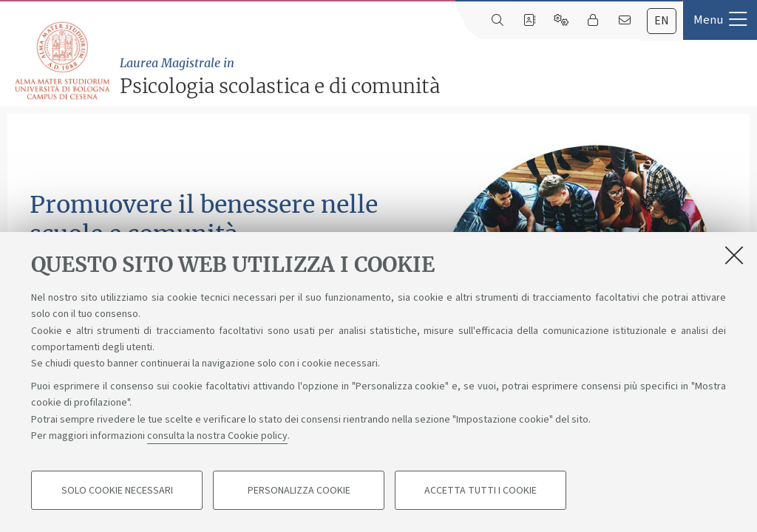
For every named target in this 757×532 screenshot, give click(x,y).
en (662, 21)
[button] (720, 20)
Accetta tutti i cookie (481, 492)
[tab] (662, 21)
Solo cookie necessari (117, 492)
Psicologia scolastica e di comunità (435, 76)
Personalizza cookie (299, 492)
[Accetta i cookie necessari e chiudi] (734, 256)
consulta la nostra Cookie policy (217, 437)
